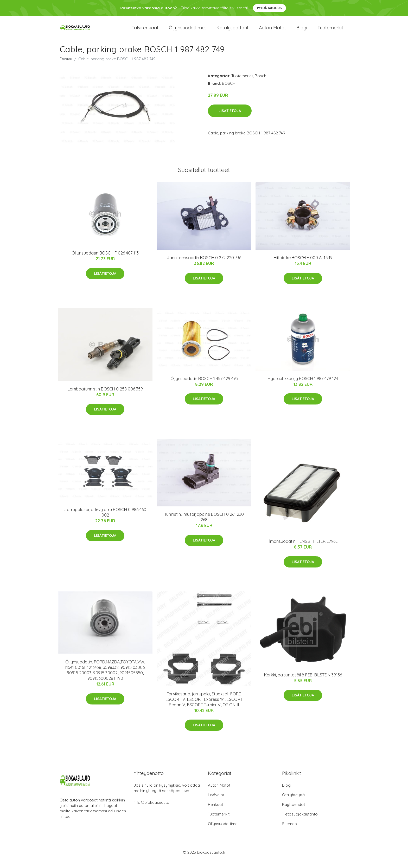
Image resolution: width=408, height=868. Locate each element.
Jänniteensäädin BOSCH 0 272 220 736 (204, 265)
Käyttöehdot (294, 811)
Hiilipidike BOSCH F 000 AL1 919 (303, 265)
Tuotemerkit (330, 31)
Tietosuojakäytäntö (300, 821)
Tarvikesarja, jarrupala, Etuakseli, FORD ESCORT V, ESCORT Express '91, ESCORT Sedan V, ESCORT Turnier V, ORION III (204, 706)
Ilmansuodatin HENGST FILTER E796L (303, 548)
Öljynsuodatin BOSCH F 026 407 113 (105, 260)
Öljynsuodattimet (187, 31)
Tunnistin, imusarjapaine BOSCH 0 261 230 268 (204, 524)
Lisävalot (216, 802)
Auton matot (272, 31)
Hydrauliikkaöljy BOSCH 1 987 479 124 (303, 386)
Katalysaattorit (232, 31)
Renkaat (215, 811)
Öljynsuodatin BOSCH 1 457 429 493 (204, 386)
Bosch (260, 83)
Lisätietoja (230, 118)
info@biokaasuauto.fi (153, 809)
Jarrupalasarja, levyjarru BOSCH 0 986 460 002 (105, 519)
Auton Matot (219, 792)
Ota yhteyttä (293, 802)
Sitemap (289, 830)
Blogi (302, 31)
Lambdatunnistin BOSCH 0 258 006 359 (105, 396)
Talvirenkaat (145, 31)
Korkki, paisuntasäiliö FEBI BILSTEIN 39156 (303, 682)
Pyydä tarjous (269, 8)
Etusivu (66, 66)
